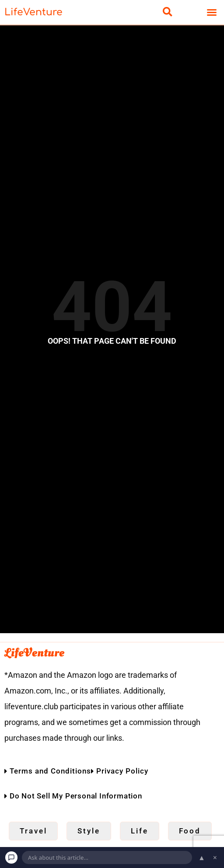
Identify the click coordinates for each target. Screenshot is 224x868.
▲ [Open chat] (202, 858)
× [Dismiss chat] (215, 858)
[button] (168, 12)
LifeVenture (33, 12)
